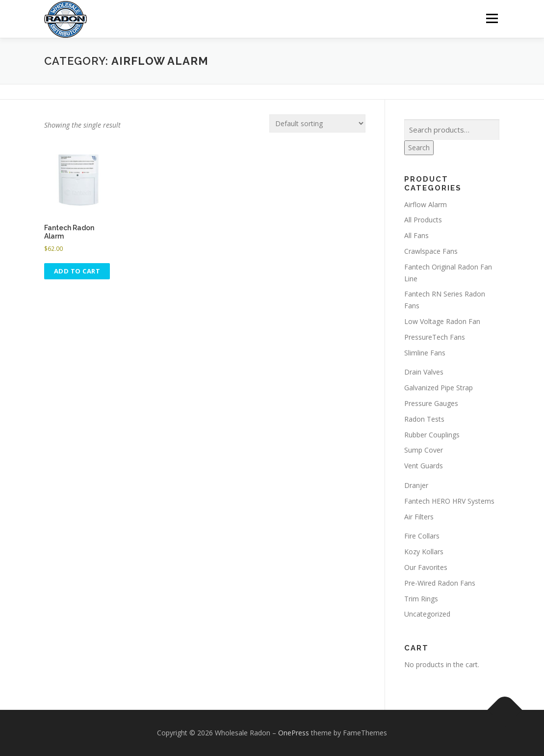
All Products (423, 220)
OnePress (294, 733)
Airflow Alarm (426, 204)
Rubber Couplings (432, 435)
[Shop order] (317, 123)
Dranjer (416, 485)
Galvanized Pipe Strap (439, 388)
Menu (492, 18)
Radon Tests (424, 419)
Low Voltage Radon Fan (442, 321)
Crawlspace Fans (431, 251)
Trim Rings (421, 598)
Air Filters (419, 516)
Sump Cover (424, 450)
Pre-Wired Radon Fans (440, 583)
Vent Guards (424, 466)
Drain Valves (424, 372)
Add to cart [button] (77, 271)
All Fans (416, 235)
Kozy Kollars (424, 552)
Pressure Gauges (431, 403)
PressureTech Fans (435, 337)
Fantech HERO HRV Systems (449, 501)
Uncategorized (427, 614)
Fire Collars (422, 536)
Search (419, 148)
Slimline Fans (425, 353)
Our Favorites (426, 567)
